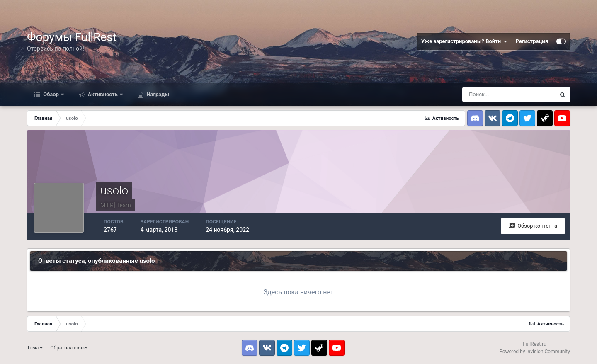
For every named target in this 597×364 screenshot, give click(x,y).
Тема (35, 348)
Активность (103, 94)
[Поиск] (509, 95)
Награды (157, 94)
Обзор (51, 94)
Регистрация (532, 41)
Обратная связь (69, 348)
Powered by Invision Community (535, 352)
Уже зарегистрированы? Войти (464, 41)
